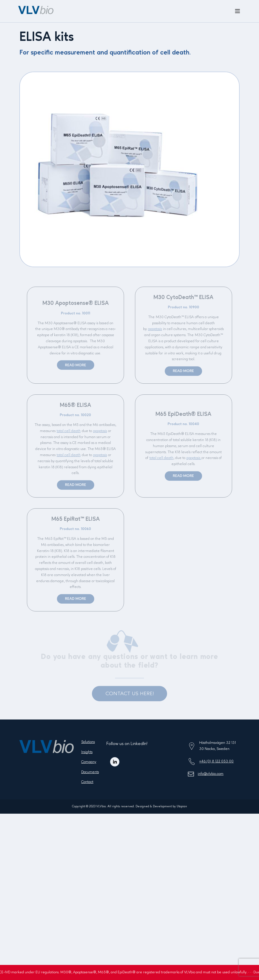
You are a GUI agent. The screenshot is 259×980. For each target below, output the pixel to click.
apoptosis (155, 332)
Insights (87, 752)
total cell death (69, 433)
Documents (90, 772)
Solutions (88, 742)
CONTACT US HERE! (130, 696)
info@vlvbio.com (211, 774)
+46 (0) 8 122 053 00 (216, 761)
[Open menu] (237, 11)
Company (89, 762)
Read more (76, 368)
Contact (87, 782)
